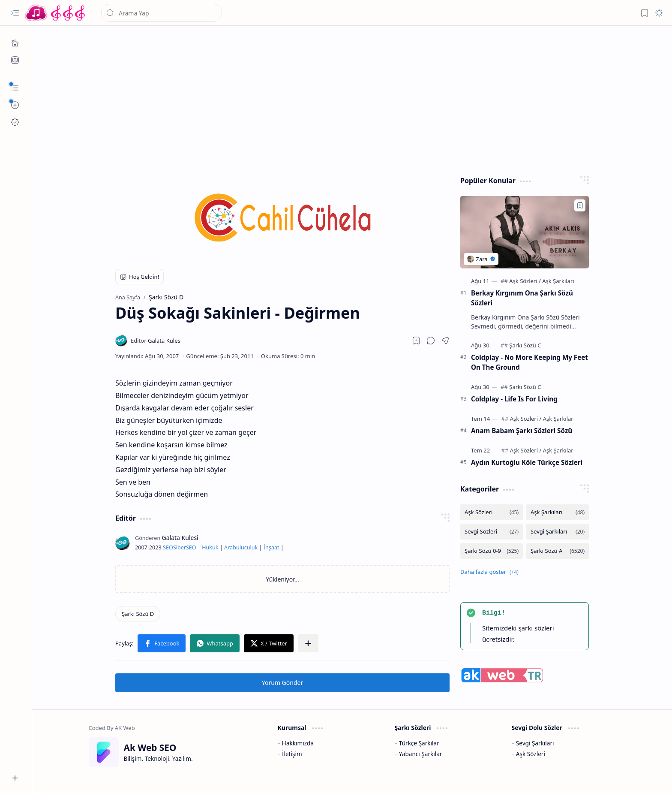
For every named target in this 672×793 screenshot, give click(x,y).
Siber (180, 547)
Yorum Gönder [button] (282, 683)
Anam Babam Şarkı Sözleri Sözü (522, 431)
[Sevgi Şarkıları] (558, 532)
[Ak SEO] (15, 60)
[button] (15, 13)
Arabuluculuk (241, 547)
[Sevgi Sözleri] (492, 532)
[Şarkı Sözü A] (558, 551)
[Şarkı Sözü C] (525, 345)
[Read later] (416, 341)
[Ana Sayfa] (15, 43)
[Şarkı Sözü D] (138, 614)
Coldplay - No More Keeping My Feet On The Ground (529, 362)
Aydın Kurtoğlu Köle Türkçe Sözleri (527, 462)
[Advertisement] (346, 99)
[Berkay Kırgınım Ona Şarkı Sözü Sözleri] (525, 232)
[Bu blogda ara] (162, 13)
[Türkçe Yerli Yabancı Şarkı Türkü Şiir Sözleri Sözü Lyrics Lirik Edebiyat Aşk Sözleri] (56, 13)
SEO (168, 547)
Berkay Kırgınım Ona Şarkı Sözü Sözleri (522, 298)
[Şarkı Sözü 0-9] (492, 551)
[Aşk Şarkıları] (558, 281)
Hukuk (210, 547)
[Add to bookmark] (580, 205)
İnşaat (271, 547)
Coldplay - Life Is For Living (514, 399)
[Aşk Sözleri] (525, 281)
